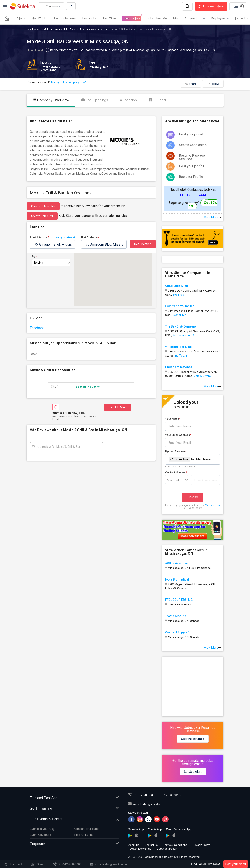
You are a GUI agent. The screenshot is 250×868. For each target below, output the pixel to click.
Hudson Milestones (179, 367)
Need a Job (132, 19)
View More (213, 217)
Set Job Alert (118, 407)
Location (128, 100)
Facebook (37, 328)
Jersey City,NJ (203, 376)
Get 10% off (203, 204)
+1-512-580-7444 (193, 195)
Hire (176, 19)
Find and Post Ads (74, 798)
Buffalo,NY (182, 355)
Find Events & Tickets (74, 819)
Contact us (151, 845)
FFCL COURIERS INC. (179, 600)
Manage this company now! (69, 82)
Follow (213, 84)
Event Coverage (40, 835)
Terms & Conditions (175, 845)
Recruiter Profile (191, 177)
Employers (220, 19)
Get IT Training (74, 809)
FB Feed (157, 100)
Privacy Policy (201, 845)
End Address (90, 238)
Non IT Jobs (40, 19)
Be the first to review (64, 50)
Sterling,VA (180, 294)
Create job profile (43, 206)
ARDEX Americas (177, 563)
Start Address (52, 238)
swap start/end (65, 237)
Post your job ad (191, 134)
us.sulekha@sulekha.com (150, 804)
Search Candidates (193, 145)
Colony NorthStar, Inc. (180, 306)
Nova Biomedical (177, 579)
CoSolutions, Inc (176, 286)
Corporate (74, 844)
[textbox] (52, 244)
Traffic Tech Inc (176, 616)
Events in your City (42, 829)
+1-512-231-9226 (170, 795)
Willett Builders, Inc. (179, 347)
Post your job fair (192, 166)
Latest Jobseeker (65, 19)
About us (134, 845)
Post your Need (236, 864)
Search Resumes (193, 739)
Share (191, 84)
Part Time (109, 19)
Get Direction (143, 244)
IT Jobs (20, 19)
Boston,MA (180, 315)
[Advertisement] (194, 686)
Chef (34, 354)
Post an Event (84, 835)
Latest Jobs (90, 19)
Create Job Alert (42, 216)
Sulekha (22, 6)
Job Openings (95, 100)
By (34, 256)
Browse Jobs (195, 19)
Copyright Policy (167, 849)
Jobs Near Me (157, 19)
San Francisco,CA (183, 335)
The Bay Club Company (181, 326)
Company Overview (51, 100)
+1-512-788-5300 (145, 795)
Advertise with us (141, 849)
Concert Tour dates (87, 829)
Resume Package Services (192, 157)
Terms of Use (213, 505)
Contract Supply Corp (180, 632)
